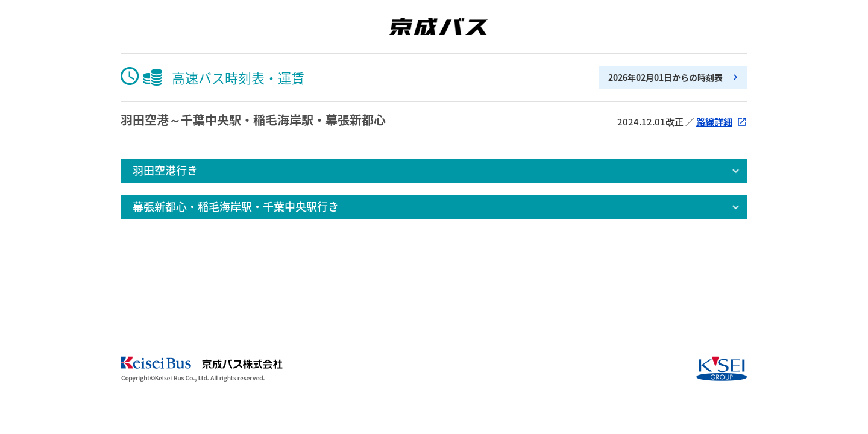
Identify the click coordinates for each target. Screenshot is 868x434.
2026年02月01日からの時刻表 (665, 77)
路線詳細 (714, 122)
